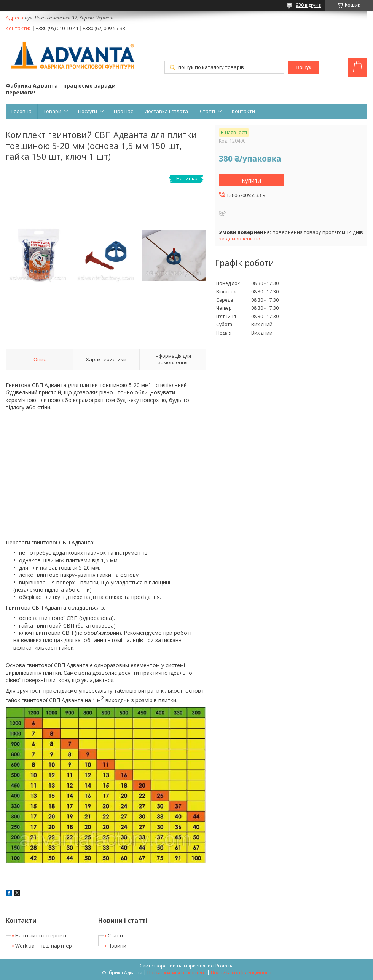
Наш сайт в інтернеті (41, 935)
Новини (117, 946)
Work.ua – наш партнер (44, 946)
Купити (251, 180)
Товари (52, 111)
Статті (207, 111)
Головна (22, 111)
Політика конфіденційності (241, 973)
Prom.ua (225, 966)
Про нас (123, 111)
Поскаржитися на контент (177, 973)
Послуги (88, 111)
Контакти (243, 111)
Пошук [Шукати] (303, 67)
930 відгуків (308, 5)
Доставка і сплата (166, 111)
